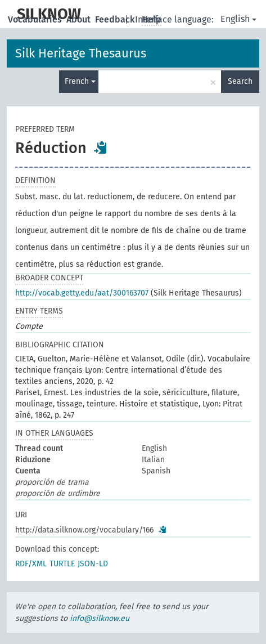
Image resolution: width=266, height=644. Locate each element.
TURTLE (62, 564)
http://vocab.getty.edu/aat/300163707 (82, 293)
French (80, 81)
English (238, 19)
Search (240, 81)
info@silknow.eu (100, 618)
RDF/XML (31, 564)
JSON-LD (93, 564)
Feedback (116, 19)
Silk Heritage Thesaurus (81, 53)
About (80, 19)
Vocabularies (36, 19)
